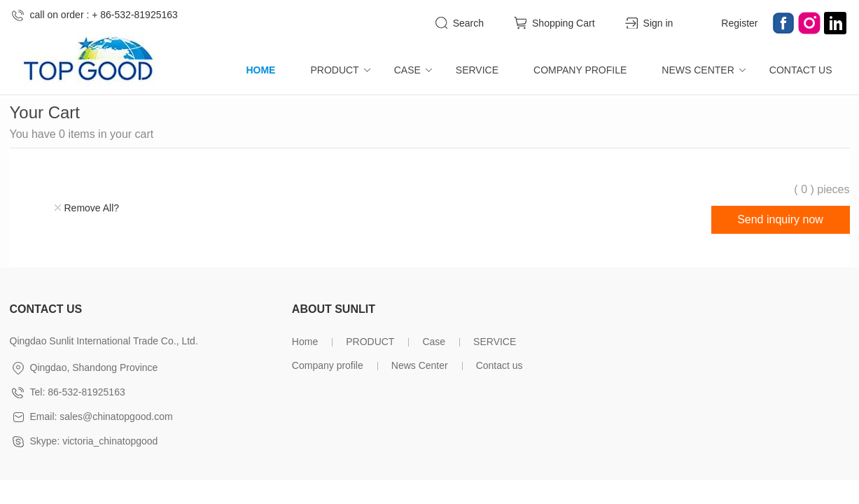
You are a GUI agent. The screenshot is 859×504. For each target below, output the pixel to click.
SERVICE (477, 70)
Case (407, 70)
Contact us (801, 70)
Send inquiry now (780, 219)
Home (260, 70)
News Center (698, 70)
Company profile (580, 70)
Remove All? (92, 208)
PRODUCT (334, 70)
